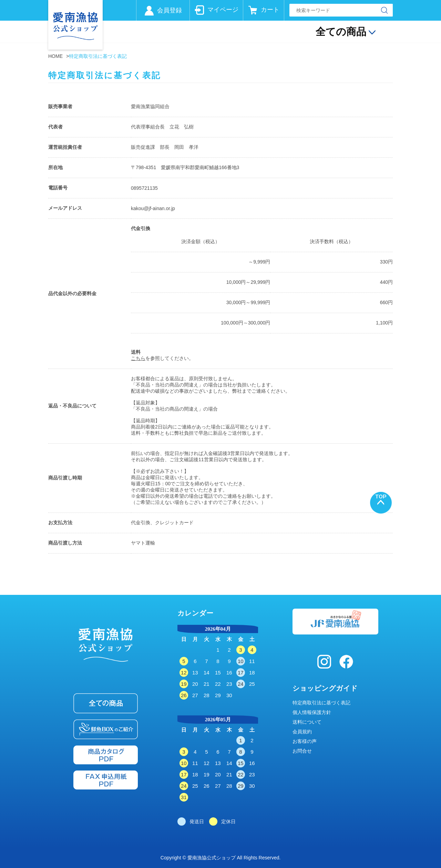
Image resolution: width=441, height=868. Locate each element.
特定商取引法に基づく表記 (321, 703)
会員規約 (302, 732)
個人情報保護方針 (312, 712)
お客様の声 (305, 741)
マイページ (223, 10)
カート (270, 10)
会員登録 (170, 10)
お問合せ (302, 751)
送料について (307, 722)
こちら (138, 358)
